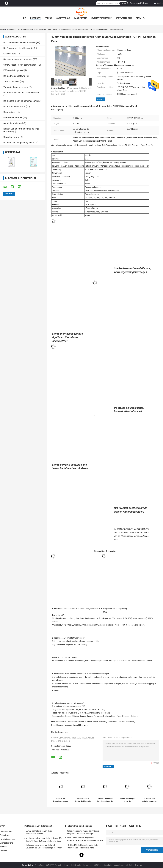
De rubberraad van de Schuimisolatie (21, 93)
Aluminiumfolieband (13, 123)
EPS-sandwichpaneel (13, 70)
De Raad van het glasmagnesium (19, 143)
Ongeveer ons (63, 18)
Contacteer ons (124, 18)
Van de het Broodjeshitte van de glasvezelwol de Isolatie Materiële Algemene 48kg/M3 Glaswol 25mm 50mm (61, 800)
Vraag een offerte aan (139, 3)
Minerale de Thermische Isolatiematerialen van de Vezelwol (81, 722)
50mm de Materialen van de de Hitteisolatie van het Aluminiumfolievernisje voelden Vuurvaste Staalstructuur (44, 833)
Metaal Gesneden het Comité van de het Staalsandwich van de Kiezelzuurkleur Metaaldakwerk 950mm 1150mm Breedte (105, 800)
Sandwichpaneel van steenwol (18, 59)
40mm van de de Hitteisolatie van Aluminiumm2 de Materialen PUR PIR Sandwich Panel (71, 91)
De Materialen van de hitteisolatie (32, 30)
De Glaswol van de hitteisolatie (18, 48)
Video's (49, 18)
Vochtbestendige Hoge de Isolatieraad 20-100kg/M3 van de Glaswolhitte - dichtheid (127, 800)
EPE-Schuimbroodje (13, 118)
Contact (101, 99)
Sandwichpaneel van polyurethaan (20, 65)
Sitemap (4, 847)
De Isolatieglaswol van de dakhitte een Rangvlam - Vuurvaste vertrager (83, 832)
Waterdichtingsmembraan (16, 87)
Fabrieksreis (81, 18)
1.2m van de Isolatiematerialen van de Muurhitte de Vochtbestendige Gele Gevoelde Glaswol (149, 800)
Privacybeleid (28, 865)
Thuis (2, 30)
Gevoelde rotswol (12, 137)
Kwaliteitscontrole (101, 18)
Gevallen (141, 18)
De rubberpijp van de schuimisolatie (21, 101)
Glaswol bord (10, 54)
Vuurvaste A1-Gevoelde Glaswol (121, 722)
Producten (36, 18)
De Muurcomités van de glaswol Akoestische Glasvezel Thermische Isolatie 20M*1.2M (85, 839)
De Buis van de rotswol (14, 106)
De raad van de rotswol (14, 76)
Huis (24, 18)
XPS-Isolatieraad (11, 82)
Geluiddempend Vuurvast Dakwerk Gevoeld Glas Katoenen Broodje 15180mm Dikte (44, 847)
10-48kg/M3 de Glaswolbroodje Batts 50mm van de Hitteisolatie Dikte (83, 846)
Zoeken (123, 3)
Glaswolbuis (9, 112)
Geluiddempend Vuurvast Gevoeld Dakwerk (69, 725)
